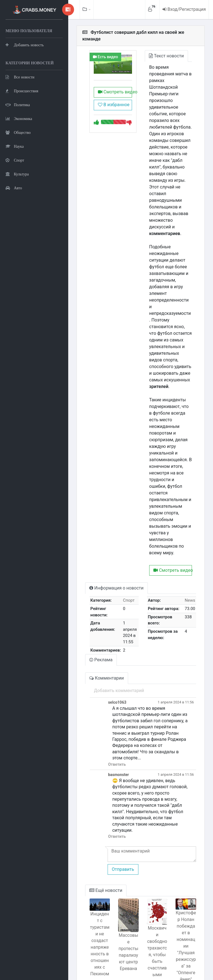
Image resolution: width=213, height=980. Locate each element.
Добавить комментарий (106, 598)
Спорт (15, 187)
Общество (18, 159)
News (190, 514)
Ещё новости (94, 773)
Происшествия (22, 118)
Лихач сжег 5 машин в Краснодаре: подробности (184, 931)
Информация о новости (104, 502)
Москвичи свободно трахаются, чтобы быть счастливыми (152, 835)
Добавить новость (25, 58)
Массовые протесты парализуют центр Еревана (121, 836)
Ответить (104, 659)
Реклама (89, 567)
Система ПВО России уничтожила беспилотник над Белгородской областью (121, 915)
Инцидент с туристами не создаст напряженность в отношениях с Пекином (89, 825)
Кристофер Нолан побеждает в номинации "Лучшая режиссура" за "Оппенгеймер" (184, 827)
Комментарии (94, 585)
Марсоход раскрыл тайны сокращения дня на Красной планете (88, 906)
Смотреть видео (105, 89)
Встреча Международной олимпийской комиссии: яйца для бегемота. (152, 909)
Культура (17, 201)
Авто (14, 215)
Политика (18, 132)
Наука (15, 173)
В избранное (103, 101)
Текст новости (160, 49)
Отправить (110, 752)
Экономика (19, 146)
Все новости (20, 104)
